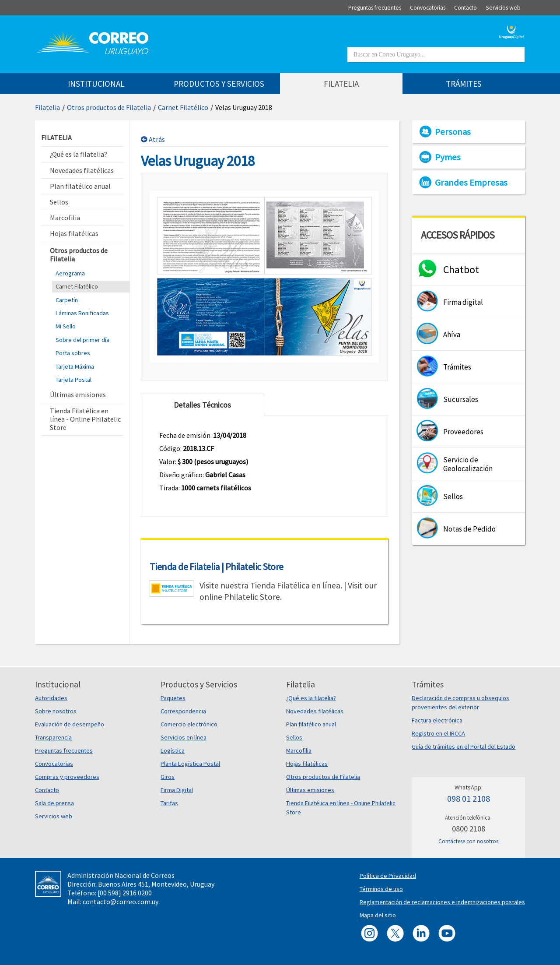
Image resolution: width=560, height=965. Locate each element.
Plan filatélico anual (311, 724)
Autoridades (51, 698)
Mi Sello (66, 326)
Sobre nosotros (56, 711)
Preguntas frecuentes (64, 750)
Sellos (294, 737)
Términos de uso (381, 889)
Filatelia (47, 107)
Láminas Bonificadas (82, 313)
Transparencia (53, 737)
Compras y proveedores (67, 777)
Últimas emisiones (310, 790)
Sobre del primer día (82, 340)
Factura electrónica (437, 720)
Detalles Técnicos (202, 405)
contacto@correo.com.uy (121, 902)
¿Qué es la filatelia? (311, 698)
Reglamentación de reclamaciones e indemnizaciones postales (442, 902)
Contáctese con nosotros (468, 841)
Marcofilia (299, 750)
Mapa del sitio (378, 915)
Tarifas (169, 803)
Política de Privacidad (388, 876)
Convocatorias (54, 764)
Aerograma (70, 273)
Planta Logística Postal (190, 764)
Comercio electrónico (189, 724)
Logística (173, 750)
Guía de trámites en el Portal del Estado (464, 747)
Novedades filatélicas (315, 711)
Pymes (448, 157)
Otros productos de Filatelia (109, 107)
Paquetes (173, 698)
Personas (453, 132)
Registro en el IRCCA (438, 733)
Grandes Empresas (471, 183)
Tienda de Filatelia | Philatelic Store (217, 567)
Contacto (47, 790)
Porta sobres (73, 353)
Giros (168, 777)
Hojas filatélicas (307, 764)
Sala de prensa (54, 803)
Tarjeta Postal (73, 380)
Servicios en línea (184, 737)
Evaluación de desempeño (70, 724)
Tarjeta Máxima (75, 366)
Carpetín (67, 300)
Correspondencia (183, 711)
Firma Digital (177, 790)
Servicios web (54, 816)
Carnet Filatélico (183, 107)
